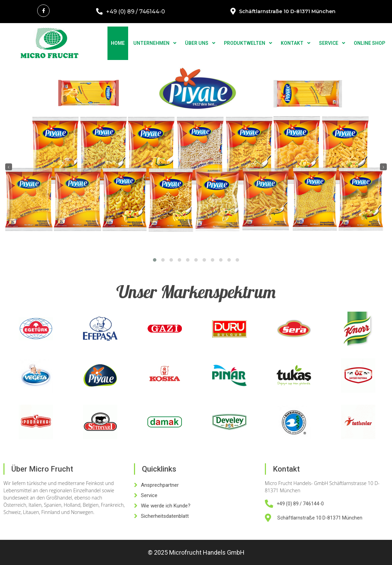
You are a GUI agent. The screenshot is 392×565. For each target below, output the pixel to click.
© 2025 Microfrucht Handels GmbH (196, 552)
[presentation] (9, 167)
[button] (155, 260)
